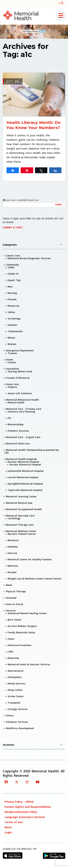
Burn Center (15, 620)
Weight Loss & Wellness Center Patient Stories (35, 579)
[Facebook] (6, 782)
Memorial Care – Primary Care (24, 409)
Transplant (14, 703)
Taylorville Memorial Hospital (25, 490)
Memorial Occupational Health (24, 509)
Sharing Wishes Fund (20, 371)
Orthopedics (15, 677)
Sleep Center (15, 690)
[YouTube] (38, 782)
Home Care (12, 384)
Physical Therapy (16, 591)
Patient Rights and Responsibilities (28, 807)
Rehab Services (17, 683)
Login (8, 832)
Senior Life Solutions (20, 393)
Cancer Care (13, 256)
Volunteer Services (17, 722)
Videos (10, 715)
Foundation (12, 369)
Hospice (12, 387)
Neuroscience (16, 671)
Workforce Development (20, 728)
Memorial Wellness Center (21, 531)
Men (10, 287)
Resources (14, 306)
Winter (12, 338)
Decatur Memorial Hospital (23, 462)
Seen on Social (14, 604)
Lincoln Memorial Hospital (23, 477)
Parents (12, 299)
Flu (9, 418)
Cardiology (14, 518)
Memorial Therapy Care (20, 525)
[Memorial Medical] (21, 15)
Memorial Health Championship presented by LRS (32, 451)
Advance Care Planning (21, 412)
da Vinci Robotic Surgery (22, 626)
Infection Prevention (19, 645)
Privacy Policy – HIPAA (19, 802)
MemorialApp (16, 424)
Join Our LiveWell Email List (21, 200)
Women (12, 344)
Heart (11, 639)
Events (10, 360)
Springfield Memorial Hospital (25, 484)
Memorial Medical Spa (19, 503)
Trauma (12, 353)
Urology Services (18, 709)
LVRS (10, 652)
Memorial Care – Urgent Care (23, 437)
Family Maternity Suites (21, 632)
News (9, 585)
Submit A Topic (13, 227)
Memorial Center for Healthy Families (30, 559)
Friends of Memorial (18, 378)
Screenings (14, 318)
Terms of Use (14, 822)
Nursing (12, 293)
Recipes (12, 572)
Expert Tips (14, 280)
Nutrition (13, 566)
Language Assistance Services (25, 817)
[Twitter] (17, 782)
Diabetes (13, 547)
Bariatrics (13, 540)
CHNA (11, 267)
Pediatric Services (18, 431)
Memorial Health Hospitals (21, 459)
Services (11, 610)
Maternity (13, 658)
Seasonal (11, 598)
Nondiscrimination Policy (21, 812)
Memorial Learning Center (21, 496)
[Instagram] (27, 782)
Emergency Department (20, 350)
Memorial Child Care (18, 443)
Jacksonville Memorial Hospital (26, 471)
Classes (12, 362)
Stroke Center (16, 696)
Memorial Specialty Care (20, 516)
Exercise (12, 553)
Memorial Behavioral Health (22, 400)
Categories (34, 245)
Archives (34, 745)
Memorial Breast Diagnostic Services (29, 258)
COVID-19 (13, 274)
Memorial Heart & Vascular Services (29, 664)
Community (12, 265)
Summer (13, 325)
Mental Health (16, 402)
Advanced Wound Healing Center (27, 613)
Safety (11, 312)
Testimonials (15, 331)
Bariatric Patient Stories (22, 534)
